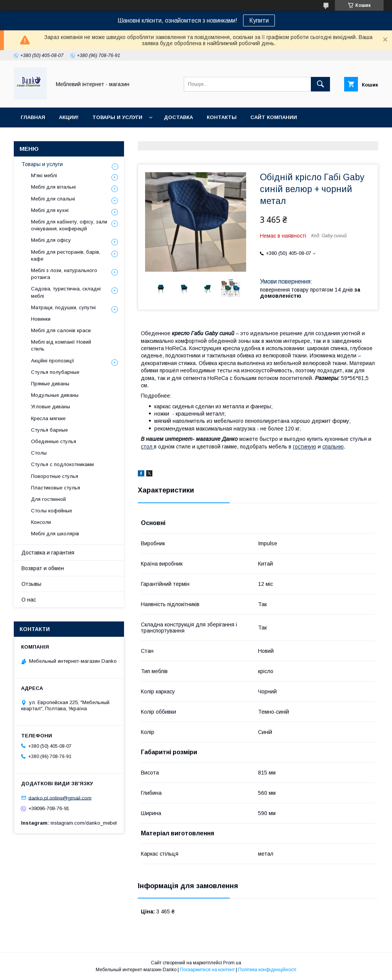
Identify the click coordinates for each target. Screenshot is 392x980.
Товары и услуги (117, 117)
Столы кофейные (51, 511)
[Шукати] (320, 84)
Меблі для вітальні (53, 187)
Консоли (41, 522)
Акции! (69, 117)
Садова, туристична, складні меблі (66, 292)
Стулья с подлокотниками (62, 464)
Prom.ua (232, 963)
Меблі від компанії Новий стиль (61, 345)
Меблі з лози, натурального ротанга (64, 274)
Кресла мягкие (48, 418)
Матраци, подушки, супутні (63, 307)
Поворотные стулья (55, 476)
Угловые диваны (51, 407)
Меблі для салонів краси (61, 330)
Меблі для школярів (55, 534)
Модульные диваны (55, 395)
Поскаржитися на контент (207, 970)
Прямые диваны (50, 384)
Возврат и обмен (43, 568)
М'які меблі (44, 175)
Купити (259, 20)
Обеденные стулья (54, 441)
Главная (33, 117)
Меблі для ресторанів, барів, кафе (66, 255)
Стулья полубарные (55, 372)
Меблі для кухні (50, 210)
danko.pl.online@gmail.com (60, 798)
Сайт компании (274, 117)
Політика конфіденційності (267, 970)
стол (147, 447)
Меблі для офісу (51, 240)
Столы (39, 453)
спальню (333, 447)
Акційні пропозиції (53, 361)
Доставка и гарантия (48, 553)
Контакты (222, 117)
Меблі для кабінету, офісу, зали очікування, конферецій (69, 225)
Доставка (178, 117)
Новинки (41, 319)
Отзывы (31, 584)
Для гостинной (48, 499)
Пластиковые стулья (56, 488)
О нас (29, 600)
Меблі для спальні (53, 199)
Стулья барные (49, 430)
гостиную (305, 447)
